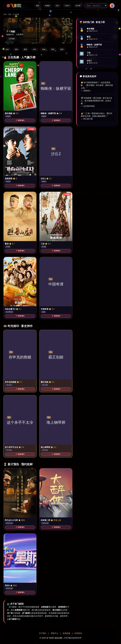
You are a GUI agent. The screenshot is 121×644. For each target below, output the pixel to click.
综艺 (57, 6)
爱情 (25, 49)
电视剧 (47, 6)
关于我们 (43, 633)
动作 (7, 49)
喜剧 (16, 49)
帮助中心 (55, 633)
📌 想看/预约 (20, 120)
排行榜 (78, 6)
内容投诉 (78, 633)
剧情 (62, 49)
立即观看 (12, 39)
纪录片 (67, 6)
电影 (38, 6)
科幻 (35, 49)
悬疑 (44, 49)
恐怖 (53, 49)
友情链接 (66, 633)
